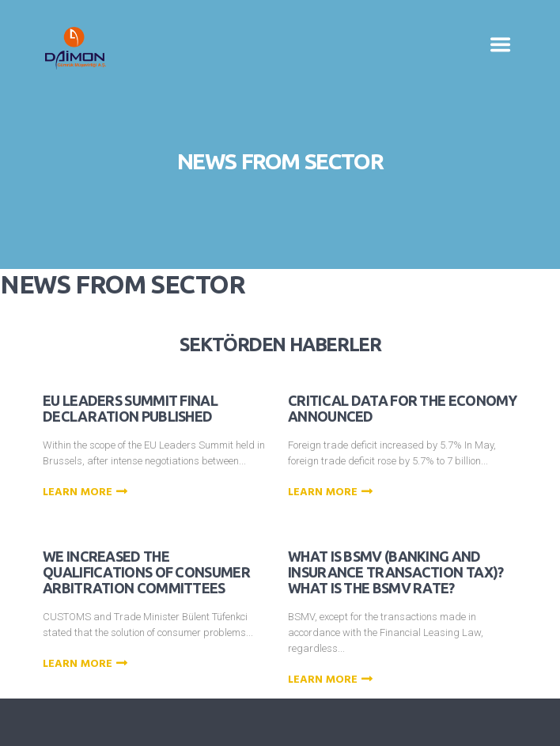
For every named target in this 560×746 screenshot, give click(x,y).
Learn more (87, 493)
